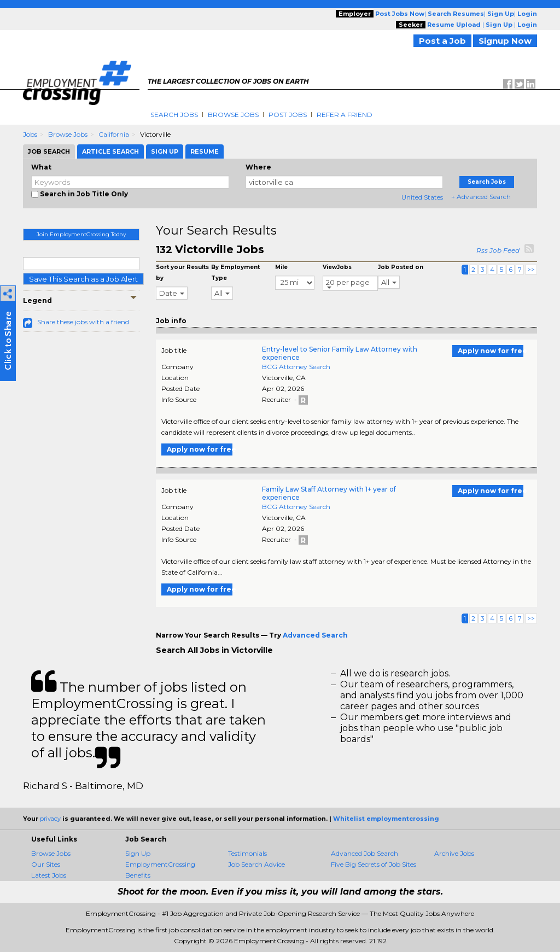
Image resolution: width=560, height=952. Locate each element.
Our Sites (46, 864)
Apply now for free (491, 351)
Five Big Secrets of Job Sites (374, 864)
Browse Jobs (233, 115)
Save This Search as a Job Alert (83, 279)
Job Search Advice (256, 864)
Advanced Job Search (364, 853)
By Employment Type (235, 273)
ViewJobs (337, 267)
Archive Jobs (454, 853)
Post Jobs (288, 115)
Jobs (30, 134)
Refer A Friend (345, 115)
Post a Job (442, 41)
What (41, 167)
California (114, 134)
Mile (281, 267)
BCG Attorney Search (296, 367)
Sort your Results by (182, 273)
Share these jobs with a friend (83, 322)
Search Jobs (174, 115)
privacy (50, 819)
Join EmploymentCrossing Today (81, 234)
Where (258, 167)
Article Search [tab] (110, 151)
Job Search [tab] (49, 151)
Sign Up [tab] (165, 151)
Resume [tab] (205, 151)
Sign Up (138, 853)
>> (531, 269)
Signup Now (505, 41)
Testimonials (247, 853)
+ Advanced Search (481, 197)
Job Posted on (401, 267)
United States (422, 197)
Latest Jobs (49, 875)
